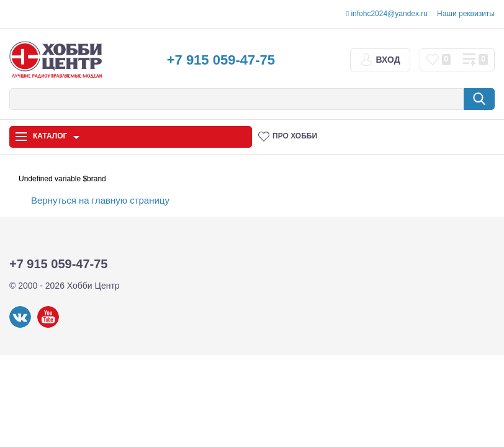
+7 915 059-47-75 (221, 60)
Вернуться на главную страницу (100, 200)
